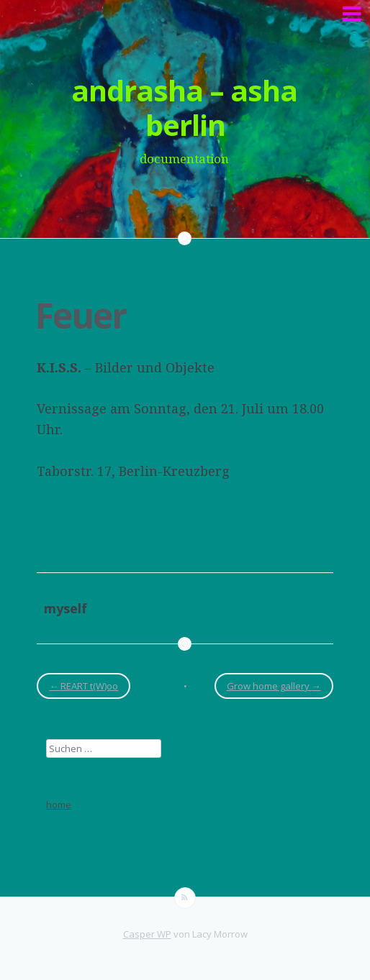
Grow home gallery (274, 686)
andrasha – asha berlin (184, 107)
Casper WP (147, 934)
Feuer (81, 315)
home (59, 805)
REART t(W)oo (84, 686)
